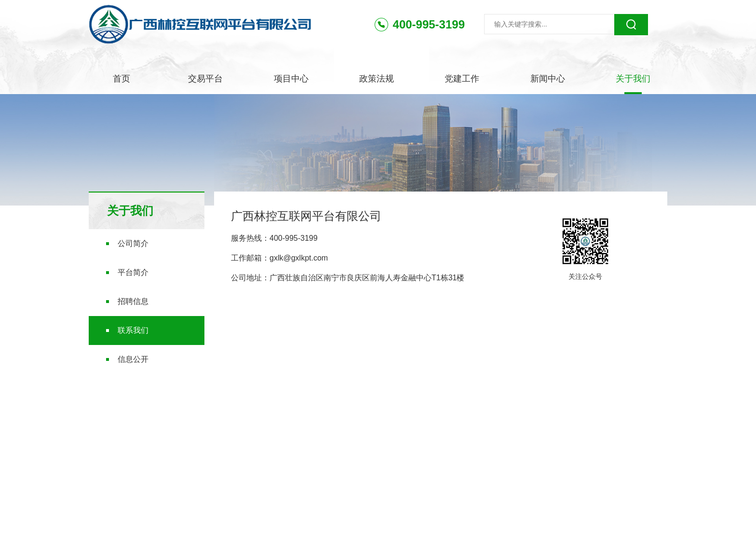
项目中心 (291, 79)
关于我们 (633, 79)
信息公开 (133, 359)
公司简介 (133, 243)
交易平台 (205, 79)
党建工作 (462, 79)
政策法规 (377, 79)
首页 (121, 79)
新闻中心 (548, 79)
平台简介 (133, 272)
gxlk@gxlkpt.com (299, 258)
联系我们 (133, 330)
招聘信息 (133, 301)
